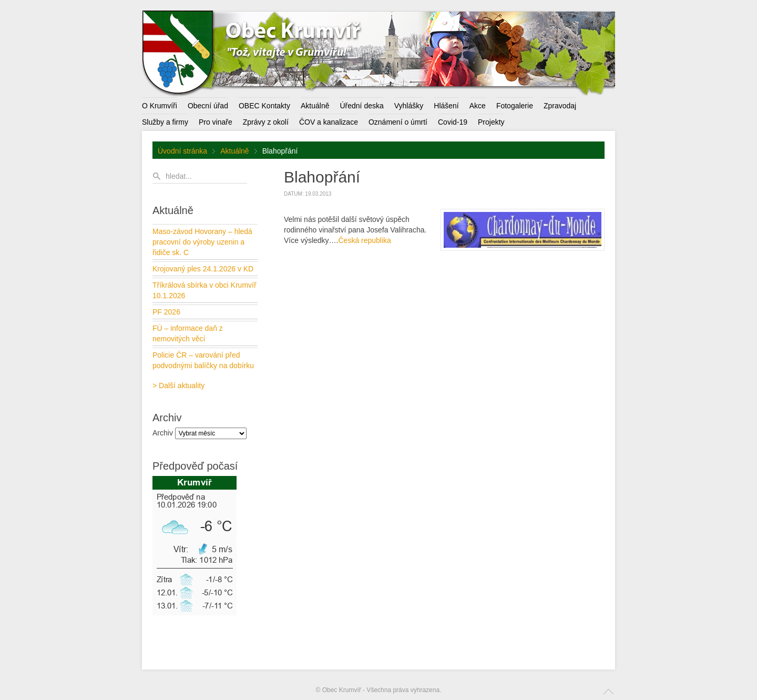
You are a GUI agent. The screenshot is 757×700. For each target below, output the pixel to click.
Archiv (163, 433)
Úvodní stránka (182, 151)
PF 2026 (166, 312)
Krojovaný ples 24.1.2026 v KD (203, 269)
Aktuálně (234, 151)
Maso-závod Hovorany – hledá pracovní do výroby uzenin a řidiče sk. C (202, 242)
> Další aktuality (178, 385)
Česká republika (364, 240)
